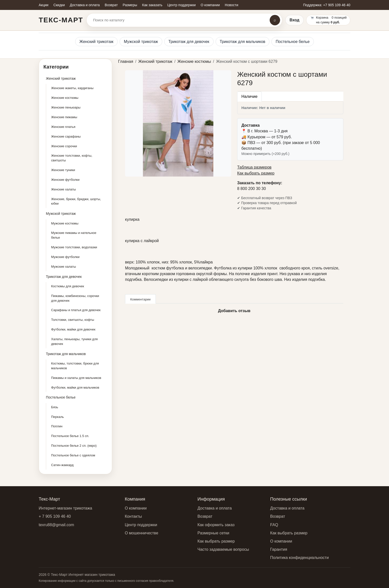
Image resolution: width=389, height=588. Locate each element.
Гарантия (279, 549)
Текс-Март (61, 20)
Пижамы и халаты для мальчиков (76, 378)
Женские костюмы (65, 98)
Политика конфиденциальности (299, 558)
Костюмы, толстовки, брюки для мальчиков (75, 366)
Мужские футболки (65, 257)
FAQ (274, 525)
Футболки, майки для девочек (73, 329)
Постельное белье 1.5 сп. (70, 436)
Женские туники (63, 170)
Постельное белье (293, 42)
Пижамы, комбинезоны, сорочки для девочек (75, 298)
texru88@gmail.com (56, 525)
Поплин (57, 426)
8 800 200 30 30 (252, 189)
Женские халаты (64, 189)
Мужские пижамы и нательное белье (74, 235)
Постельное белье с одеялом (73, 455)
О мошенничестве (142, 533)
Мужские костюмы (65, 223)
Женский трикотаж (96, 42)
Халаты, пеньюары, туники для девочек (74, 341)
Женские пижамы (64, 117)
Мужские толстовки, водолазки (74, 247)
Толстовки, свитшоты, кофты (73, 320)
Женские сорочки (64, 146)
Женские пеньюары (66, 107)
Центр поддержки (141, 525)
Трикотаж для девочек (189, 42)
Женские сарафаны (66, 136)
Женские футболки (65, 180)
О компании (136, 508)
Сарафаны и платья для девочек (76, 310)
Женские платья (63, 127)
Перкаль (57, 417)
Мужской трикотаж (141, 42)
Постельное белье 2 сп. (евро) (74, 446)
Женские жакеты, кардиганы (72, 88)
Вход (294, 20)
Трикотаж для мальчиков (243, 42)
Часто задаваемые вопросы (223, 549)
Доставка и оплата (215, 508)
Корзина (322, 18)
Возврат (205, 516)
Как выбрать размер (256, 173)
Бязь (55, 407)
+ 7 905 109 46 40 (55, 516)
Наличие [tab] (249, 96)
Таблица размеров (254, 167)
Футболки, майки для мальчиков (75, 387)
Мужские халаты (64, 267)
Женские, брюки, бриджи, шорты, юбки (76, 201)
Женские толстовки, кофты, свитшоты (72, 158)
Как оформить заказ (216, 525)
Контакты (133, 516)
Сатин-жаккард (62, 465)
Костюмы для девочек (68, 286)
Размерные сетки (213, 533)
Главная (126, 61)
